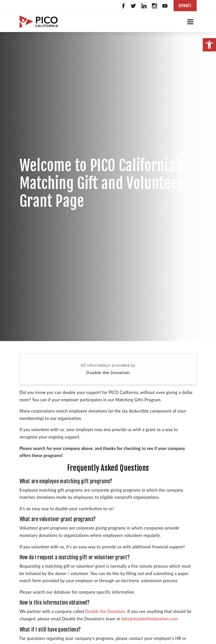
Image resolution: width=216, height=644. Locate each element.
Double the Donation (108, 373)
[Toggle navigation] (190, 22)
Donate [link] (185, 6)
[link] (209, 45)
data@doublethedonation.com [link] (150, 619)
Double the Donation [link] (105, 611)
